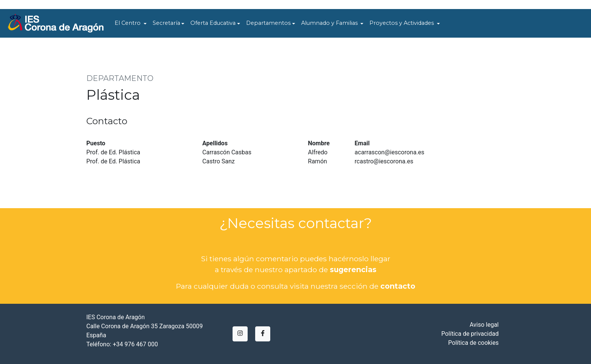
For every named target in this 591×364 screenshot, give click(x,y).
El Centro (128, 23)
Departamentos (268, 23)
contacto (398, 286)
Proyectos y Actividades (402, 23)
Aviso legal (484, 325)
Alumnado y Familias (330, 23)
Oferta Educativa (213, 23)
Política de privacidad (470, 334)
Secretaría (166, 23)
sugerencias (353, 270)
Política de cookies (473, 343)
